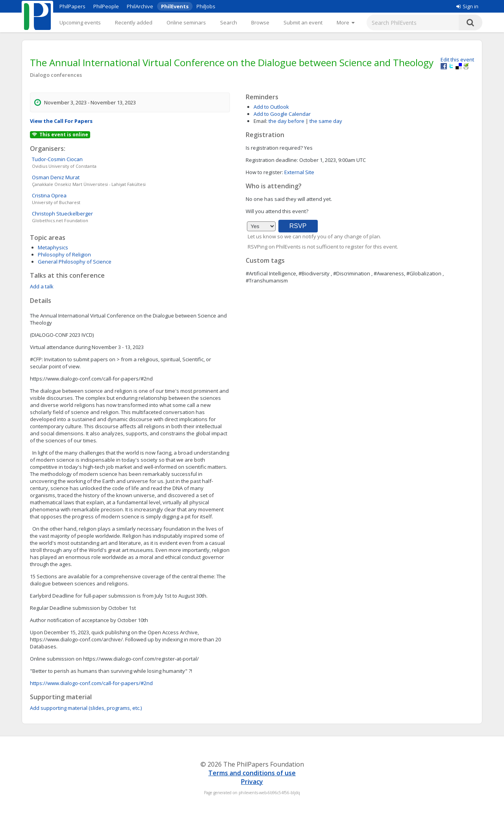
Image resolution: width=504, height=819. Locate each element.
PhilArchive (140, 6)
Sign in (467, 6)
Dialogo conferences (56, 75)
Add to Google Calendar (282, 114)
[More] (346, 22)
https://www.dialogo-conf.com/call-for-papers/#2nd (91, 683)
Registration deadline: (272, 160)
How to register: (264, 172)
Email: (260, 121)
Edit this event (457, 59)
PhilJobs (206, 6)
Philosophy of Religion (64, 254)
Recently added (134, 22)
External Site (299, 172)
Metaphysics (53, 247)
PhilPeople (106, 6)
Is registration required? (274, 148)
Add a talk (42, 286)
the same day (326, 121)
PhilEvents (175, 6)
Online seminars (186, 22)
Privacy (252, 782)
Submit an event (303, 22)
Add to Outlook (271, 107)
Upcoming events (80, 22)
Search (229, 22)
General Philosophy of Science (75, 262)
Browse (260, 22)
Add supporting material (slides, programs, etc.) (86, 708)
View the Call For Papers (61, 121)
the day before (286, 121)
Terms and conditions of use (252, 773)
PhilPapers (72, 6)
